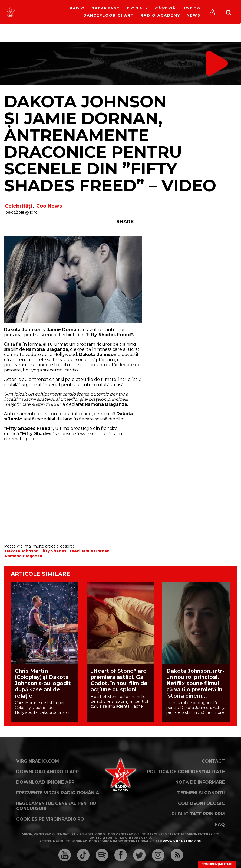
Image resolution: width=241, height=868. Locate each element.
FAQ (220, 825)
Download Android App (47, 772)
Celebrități (19, 206)
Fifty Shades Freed (60, 551)
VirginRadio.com (38, 761)
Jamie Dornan (95, 551)
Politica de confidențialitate (186, 772)
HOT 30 (191, 8)
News (194, 15)
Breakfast (106, 8)
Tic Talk (137, 8)
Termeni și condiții (201, 793)
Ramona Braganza (24, 556)
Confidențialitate (217, 864)
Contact (213, 761)
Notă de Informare (200, 782)
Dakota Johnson (22, 551)
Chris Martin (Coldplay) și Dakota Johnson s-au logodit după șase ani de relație (43, 683)
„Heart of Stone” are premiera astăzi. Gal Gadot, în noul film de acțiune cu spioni (119, 680)
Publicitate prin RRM (198, 814)
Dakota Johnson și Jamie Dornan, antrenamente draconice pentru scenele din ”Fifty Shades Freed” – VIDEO (110, 143)
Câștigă (165, 8)
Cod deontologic (201, 803)
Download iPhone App (45, 782)
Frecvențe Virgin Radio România (58, 793)
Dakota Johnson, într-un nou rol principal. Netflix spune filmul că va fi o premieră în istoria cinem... (195, 683)
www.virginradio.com (182, 841)
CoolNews (49, 206)
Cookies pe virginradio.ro (50, 819)
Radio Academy (160, 15)
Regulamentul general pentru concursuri (56, 806)
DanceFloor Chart (109, 15)
